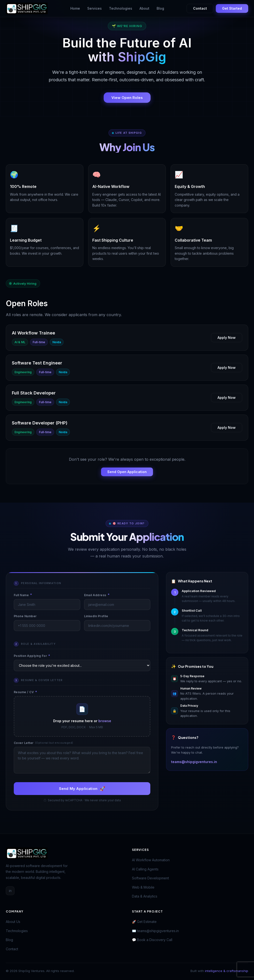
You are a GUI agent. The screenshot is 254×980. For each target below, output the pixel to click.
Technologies (121, 8)
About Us (13, 922)
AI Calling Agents (145, 869)
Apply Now (227, 338)
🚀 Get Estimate (144, 922)
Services (94, 8)
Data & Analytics (145, 896)
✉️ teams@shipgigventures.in (155, 931)
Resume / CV (25, 692)
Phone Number (25, 616)
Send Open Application (127, 472)
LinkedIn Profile (96, 616)
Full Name (23, 595)
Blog (160, 8)
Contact (200, 8)
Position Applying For (32, 656)
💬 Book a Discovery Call (152, 940)
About (144, 8)
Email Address (97, 595)
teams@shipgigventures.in (194, 762)
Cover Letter (44, 743)
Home (75, 8)
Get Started (232, 8)
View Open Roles (127, 98)
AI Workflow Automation (151, 860)
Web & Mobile (143, 887)
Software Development (150, 878)
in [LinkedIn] (10, 891)
